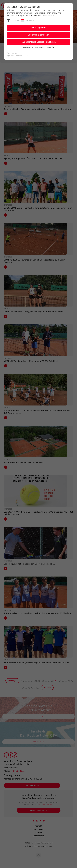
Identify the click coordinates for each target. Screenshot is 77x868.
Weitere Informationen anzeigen (39, 47)
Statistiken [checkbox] (29, 21)
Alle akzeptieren (39, 28)
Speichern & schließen (39, 35)
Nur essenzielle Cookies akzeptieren (39, 42)
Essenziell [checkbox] (15, 21)
